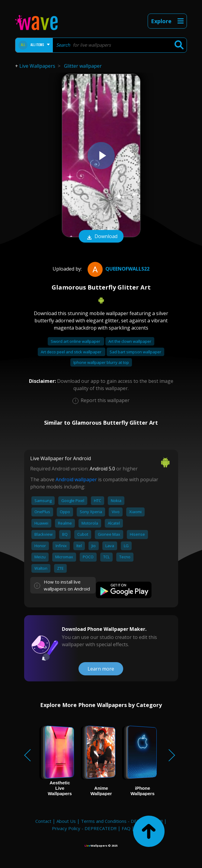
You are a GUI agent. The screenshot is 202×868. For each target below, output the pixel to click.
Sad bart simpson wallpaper (135, 352)
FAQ (126, 828)
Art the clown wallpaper (130, 341)
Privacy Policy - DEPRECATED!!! (84, 828)
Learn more (101, 669)
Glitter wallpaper (83, 66)
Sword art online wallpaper (76, 341)
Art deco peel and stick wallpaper (72, 352)
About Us (66, 821)
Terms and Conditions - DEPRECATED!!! (122, 821)
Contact (43, 821)
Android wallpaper (76, 479)
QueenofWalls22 (118, 269)
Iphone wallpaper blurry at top (101, 362)
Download (101, 237)
